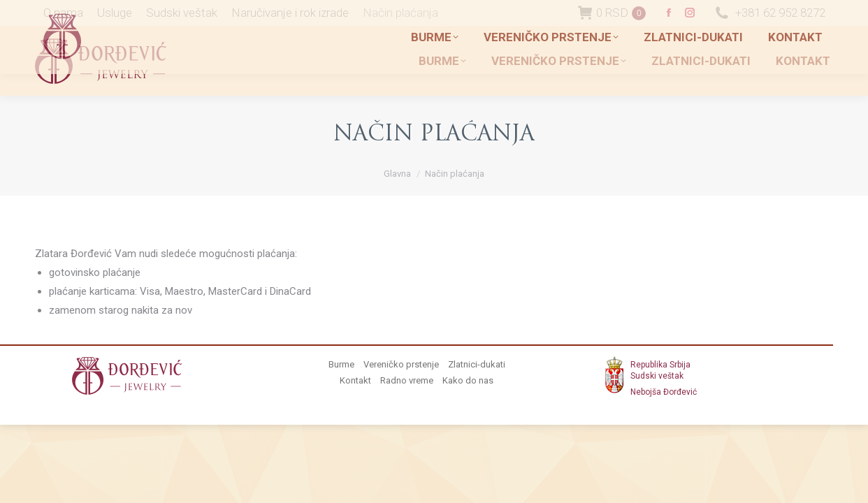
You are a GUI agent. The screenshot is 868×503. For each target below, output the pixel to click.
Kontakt (355, 380)
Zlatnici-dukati (477, 364)
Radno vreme (407, 380)
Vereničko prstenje (401, 364)
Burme (341, 364)
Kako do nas (468, 380)
